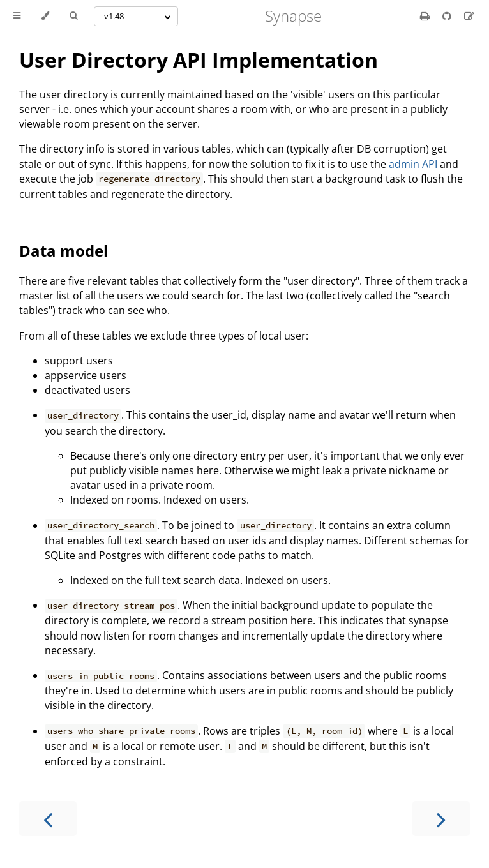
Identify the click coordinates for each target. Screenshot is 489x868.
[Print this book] (426, 16)
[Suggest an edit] (469, 16)
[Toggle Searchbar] (73, 16)
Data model (64, 251)
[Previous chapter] (48, 819)
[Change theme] (45, 16)
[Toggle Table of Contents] (17, 16)
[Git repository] (448, 16)
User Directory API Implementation (199, 60)
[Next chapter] (441, 819)
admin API (413, 164)
